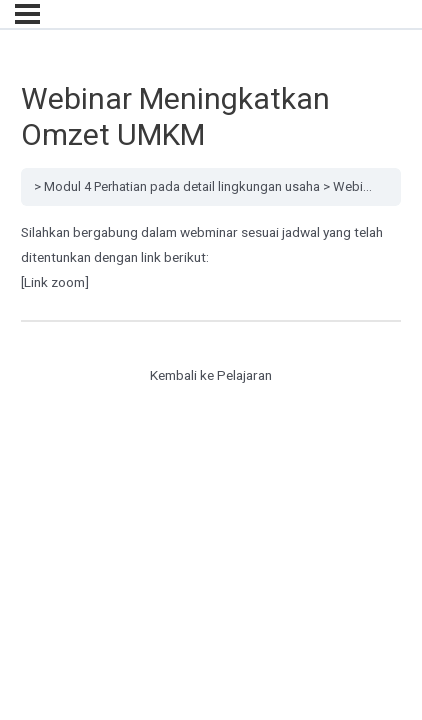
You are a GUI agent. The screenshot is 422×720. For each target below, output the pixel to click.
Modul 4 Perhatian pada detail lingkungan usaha (182, 186)
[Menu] (27, 14)
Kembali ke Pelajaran (211, 375)
